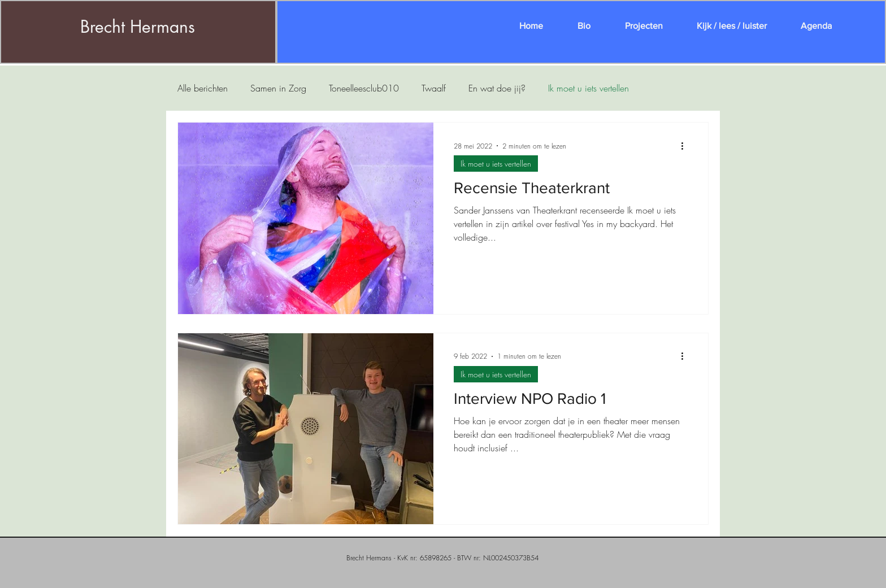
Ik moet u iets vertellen (589, 88)
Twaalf (434, 88)
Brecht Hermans (138, 27)
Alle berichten (203, 88)
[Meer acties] (686, 146)
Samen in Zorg (278, 88)
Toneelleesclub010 (364, 88)
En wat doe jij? (497, 88)
